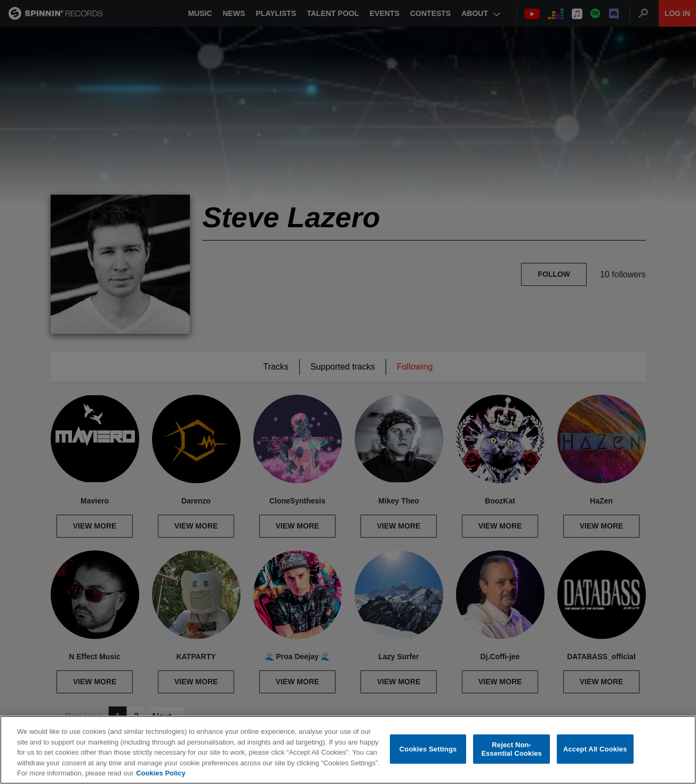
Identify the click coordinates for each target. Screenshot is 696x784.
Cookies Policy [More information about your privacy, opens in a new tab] (161, 773)
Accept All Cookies (595, 749)
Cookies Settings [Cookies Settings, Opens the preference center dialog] (428, 749)
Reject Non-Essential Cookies (511, 749)
